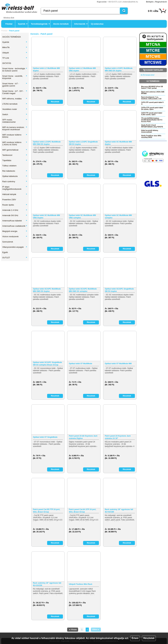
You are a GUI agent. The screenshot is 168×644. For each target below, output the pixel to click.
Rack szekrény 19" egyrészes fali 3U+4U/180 (119, 511)
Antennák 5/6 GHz (15, 215)
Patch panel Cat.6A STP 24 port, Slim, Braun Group (82, 511)
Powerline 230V (9, 200)
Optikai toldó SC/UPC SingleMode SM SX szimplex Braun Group (47, 364)
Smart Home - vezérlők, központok (15, 77)
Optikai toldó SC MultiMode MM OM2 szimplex (82, 217)
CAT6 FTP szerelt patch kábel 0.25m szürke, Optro (152, 114)
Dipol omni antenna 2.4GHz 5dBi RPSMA (153, 93)
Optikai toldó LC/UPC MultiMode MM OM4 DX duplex (47, 143)
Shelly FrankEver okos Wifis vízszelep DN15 (151, 137)
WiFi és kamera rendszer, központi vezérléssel (15, 128)
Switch (15, 114)
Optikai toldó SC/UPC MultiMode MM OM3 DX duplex (47, 290)
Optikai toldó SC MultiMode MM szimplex (118, 217)
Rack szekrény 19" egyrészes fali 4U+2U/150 (47, 584)
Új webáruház (97, 24)
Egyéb (5, 252)
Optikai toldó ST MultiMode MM (118, 364)
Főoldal (9, 24)
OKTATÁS (7, 63)
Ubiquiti (15, 53)
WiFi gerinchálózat (15, 150)
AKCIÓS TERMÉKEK (12, 37)
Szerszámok (8, 242)
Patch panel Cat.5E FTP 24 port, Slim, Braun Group (47, 511)
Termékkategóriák (40, 24)
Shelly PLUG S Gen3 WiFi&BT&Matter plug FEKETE (152, 126)
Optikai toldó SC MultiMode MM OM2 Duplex (46, 217)
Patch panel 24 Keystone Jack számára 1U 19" (118, 437)
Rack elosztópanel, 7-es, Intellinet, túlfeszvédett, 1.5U (151, 98)
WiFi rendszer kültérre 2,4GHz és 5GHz (15, 143)
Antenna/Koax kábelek (15, 221)
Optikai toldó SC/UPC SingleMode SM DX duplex (119, 290)
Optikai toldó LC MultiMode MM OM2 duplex (82, 69)
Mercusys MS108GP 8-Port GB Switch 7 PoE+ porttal (152, 87)
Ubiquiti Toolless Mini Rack (80, 584)
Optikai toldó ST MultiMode (80, 364)
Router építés (15, 205)
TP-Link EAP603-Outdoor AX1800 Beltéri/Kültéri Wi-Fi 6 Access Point (152, 120)
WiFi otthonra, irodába (15, 99)
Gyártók (23, 24)
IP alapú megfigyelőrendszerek (15, 188)
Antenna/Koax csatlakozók (15, 226)
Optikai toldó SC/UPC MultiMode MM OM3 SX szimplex (83, 290)
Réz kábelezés (15, 171)
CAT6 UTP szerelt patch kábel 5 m (152, 103)
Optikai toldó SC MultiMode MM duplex (118, 143)
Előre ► (96, 630)
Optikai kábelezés (15, 176)
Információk (81, 24)
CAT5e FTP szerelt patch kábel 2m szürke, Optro (152, 108)
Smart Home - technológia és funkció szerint (15, 70)
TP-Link (15, 58)
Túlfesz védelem (9, 166)
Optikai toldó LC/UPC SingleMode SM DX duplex (83, 143)
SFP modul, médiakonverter (15, 121)
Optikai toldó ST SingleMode (45, 437)
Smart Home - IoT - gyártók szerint (15, 85)
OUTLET (15, 258)
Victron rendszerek (15, 236)
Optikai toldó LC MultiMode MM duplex (46, 69)
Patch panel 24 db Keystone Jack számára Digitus (83, 437)
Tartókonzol (15, 155)
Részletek (149, 638)
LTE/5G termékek (15, 104)
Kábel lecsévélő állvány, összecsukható (150, 131)
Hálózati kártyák (15, 194)
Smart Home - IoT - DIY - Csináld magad (15, 92)
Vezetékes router (15, 109)
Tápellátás (15, 160)
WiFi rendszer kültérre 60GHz (15, 136)
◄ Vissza (73, 630)
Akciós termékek (61, 24)
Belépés (150, 2)
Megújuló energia (15, 231)
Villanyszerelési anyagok (15, 247)
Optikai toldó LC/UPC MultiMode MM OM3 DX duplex (119, 69)
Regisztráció (161, 2)
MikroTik (15, 47)
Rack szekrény (15, 181)
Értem (135, 638)
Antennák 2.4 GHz (15, 210)
